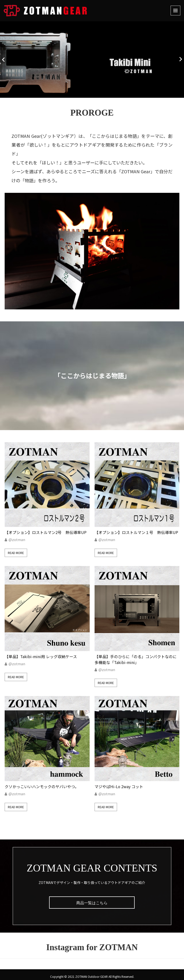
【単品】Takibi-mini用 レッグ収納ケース (41, 653)
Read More (16, 551)
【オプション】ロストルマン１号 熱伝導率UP (136, 531)
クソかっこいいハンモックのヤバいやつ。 (42, 781)
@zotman (17, 538)
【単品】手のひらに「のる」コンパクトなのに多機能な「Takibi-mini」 (136, 656)
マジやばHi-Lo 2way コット (119, 781)
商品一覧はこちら (92, 897)
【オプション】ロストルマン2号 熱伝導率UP (46, 531)
